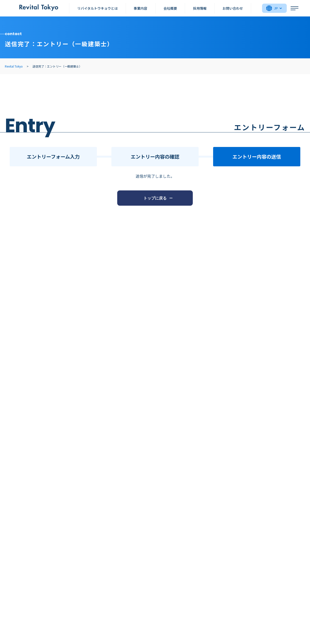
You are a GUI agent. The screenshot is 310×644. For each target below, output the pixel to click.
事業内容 (140, 8)
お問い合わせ (233, 8)
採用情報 (200, 8)
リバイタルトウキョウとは (97, 8)
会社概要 (170, 8)
